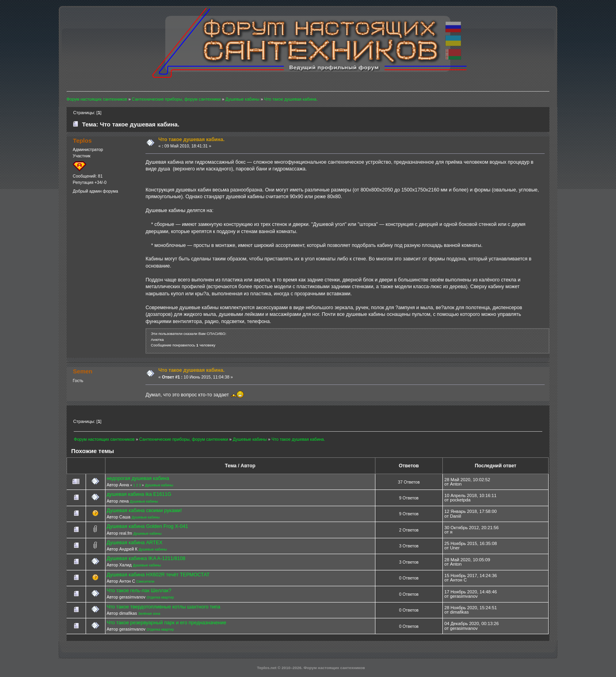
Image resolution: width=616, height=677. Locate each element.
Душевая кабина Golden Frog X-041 (147, 526)
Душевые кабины (159, 485)
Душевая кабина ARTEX (135, 543)
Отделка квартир (160, 597)
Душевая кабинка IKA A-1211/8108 (146, 558)
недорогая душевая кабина (138, 478)
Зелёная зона (149, 614)
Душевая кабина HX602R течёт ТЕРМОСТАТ (158, 575)
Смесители (145, 581)
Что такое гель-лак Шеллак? (139, 591)
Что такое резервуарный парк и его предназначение (166, 623)
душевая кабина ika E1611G (139, 494)
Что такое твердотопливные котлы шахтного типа (164, 607)
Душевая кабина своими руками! (144, 511)
